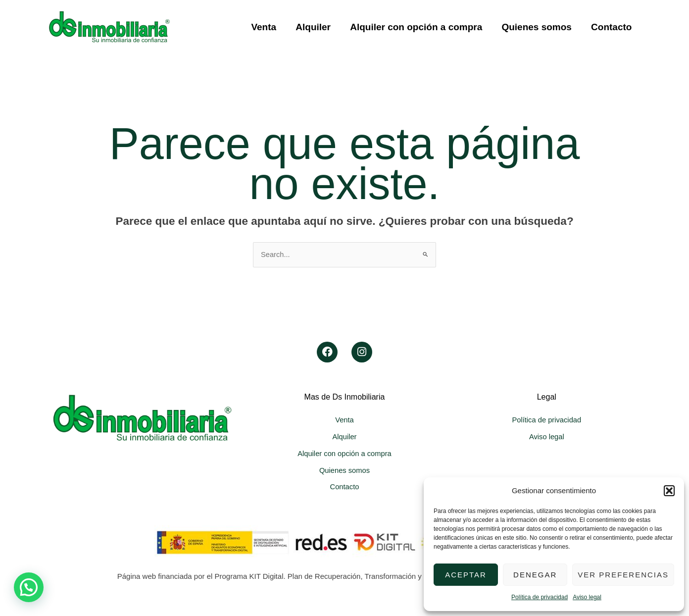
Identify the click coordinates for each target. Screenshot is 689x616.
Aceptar (466, 575)
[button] (669, 491)
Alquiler (315, 27)
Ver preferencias (623, 575)
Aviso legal (587, 597)
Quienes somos (538, 27)
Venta (267, 27)
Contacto (612, 27)
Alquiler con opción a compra (418, 27)
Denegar (535, 575)
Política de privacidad (540, 597)
